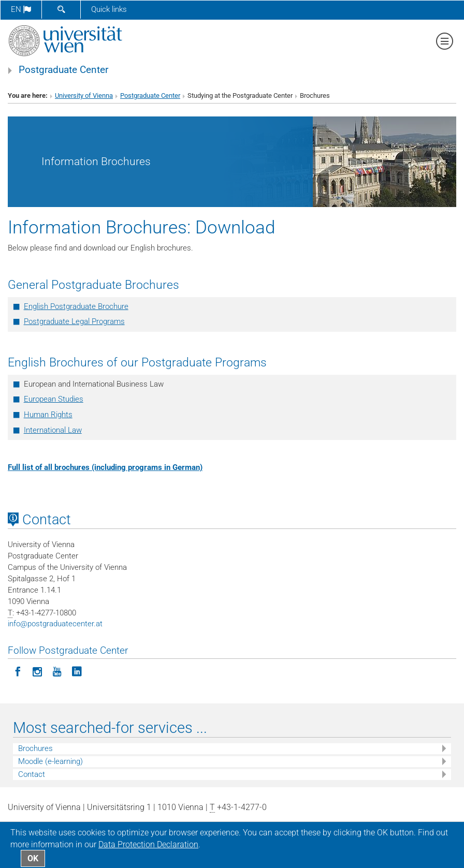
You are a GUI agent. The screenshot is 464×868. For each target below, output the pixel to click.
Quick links (109, 9)
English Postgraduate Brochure (76, 306)
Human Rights (48, 415)
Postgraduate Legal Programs (74, 321)
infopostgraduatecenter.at (55, 624)
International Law (53, 430)
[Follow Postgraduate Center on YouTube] (57, 671)
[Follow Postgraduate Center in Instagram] (37, 671)
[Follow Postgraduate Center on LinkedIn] (77, 671)
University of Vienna (84, 95)
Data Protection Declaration (148, 844)
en (21, 9)
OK (33, 858)
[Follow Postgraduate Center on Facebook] (18, 671)
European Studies (54, 399)
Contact (32, 774)
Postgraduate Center (63, 70)
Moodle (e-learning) (50, 761)
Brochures (35, 748)
